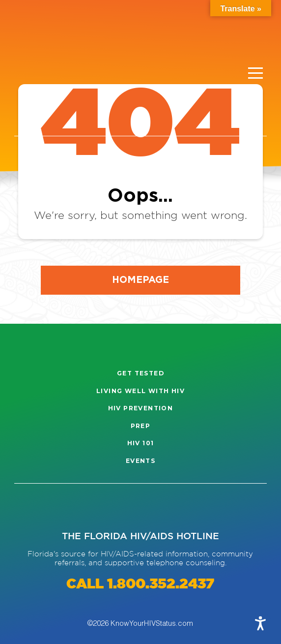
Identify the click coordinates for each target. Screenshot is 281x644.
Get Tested (140, 373)
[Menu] (255, 73)
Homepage (140, 279)
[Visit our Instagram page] (33, 507)
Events (140, 461)
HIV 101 (141, 443)
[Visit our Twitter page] (94, 507)
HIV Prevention (141, 408)
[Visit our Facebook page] (63, 507)
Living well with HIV (140, 391)
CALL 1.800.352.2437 (140, 584)
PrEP (141, 426)
